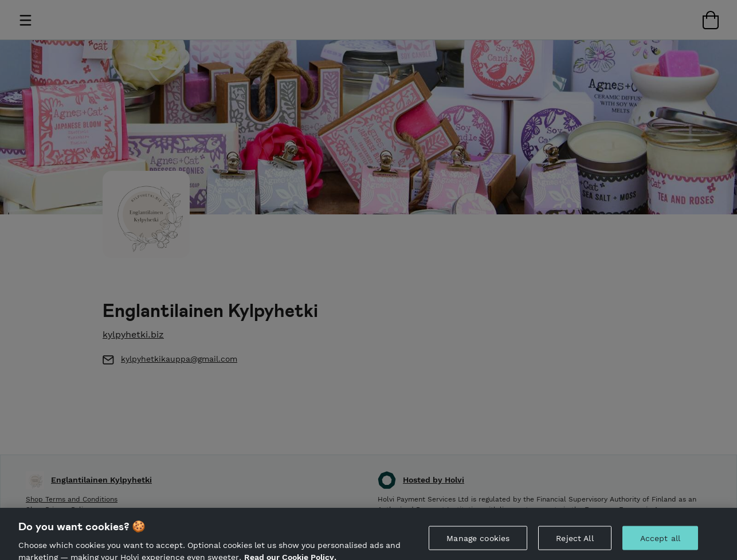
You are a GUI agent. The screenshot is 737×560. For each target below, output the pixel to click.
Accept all (660, 542)
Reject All (575, 542)
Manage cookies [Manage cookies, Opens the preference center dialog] (478, 542)
